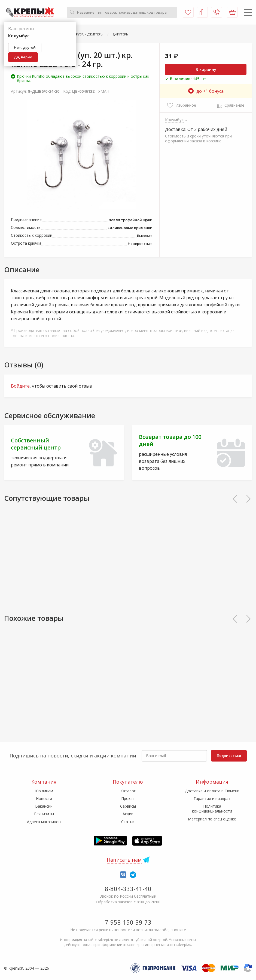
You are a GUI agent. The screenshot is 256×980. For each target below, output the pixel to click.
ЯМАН (104, 91)
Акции (128, 814)
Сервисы (128, 806)
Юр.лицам (44, 791)
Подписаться (229, 756)
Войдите (20, 386)
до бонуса (206, 91)
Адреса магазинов (44, 822)
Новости (44, 798)
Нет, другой (25, 47)
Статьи (128, 822)
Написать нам (124, 860)
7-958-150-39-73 (128, 922)
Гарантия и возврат (212, 798)
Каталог (128, 791)
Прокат (128, 798)
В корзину (206, 69)
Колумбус (174, 119)
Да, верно (23, 57)
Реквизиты (44, 814)
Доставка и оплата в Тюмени (212, 791)
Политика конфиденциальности (212, 809)
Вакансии (44, 806)
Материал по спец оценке (212, 819)
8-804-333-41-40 (128, 889)
